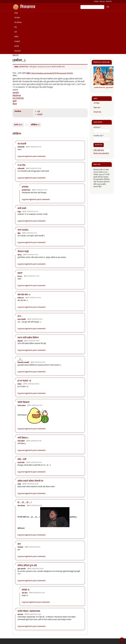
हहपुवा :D (26, 590)
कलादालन (17, 51)
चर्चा (16, 32)
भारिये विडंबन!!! (23, 402)
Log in (20, 156)
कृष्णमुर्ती (40, 114)
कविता (16, 37)
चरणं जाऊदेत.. (23, 230)
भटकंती (17, 46)
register (28, 156)
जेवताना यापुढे (23, 251)
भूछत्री (15, 101)
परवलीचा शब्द (98, 136)
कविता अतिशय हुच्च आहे (27, 565)
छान (19, 544)
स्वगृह (16, 13)
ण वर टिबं (21, 165)
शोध (108, 7)
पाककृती (17, 42)
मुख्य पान (16, 55)
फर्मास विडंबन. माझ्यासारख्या (29, 611)
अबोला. (28, 73)
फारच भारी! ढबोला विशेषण (28, 338)
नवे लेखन (96, 2)
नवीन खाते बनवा (99, 150)
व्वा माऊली (22, 144)
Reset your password (101, 153)
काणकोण (16, 93)
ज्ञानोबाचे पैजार (24, 67)
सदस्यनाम (97, 128)
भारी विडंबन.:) (23, 438)
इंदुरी (39, 111)
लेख (15, 27)
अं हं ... (20, 316)
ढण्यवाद (25, 187)
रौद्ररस (15, 104)
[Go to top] (122, 640)
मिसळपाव (24, 7)
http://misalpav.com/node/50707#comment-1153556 (52, 73)
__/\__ (20, 359)
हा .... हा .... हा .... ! (25, 502)
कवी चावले (22, 208)
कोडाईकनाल (17, 96)
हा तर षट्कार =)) (24, 381)
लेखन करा (102, 2)
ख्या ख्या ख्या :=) (24, 295)
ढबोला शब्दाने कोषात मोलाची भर (30, 481)
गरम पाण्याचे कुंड (18, 98)
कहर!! (20, 273)
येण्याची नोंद (109, 2)
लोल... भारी (22, 459)
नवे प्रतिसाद (18, 23)
